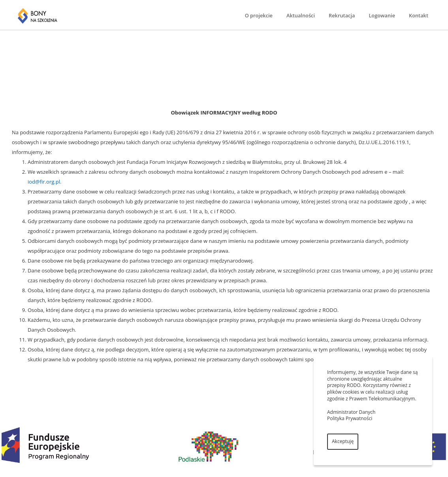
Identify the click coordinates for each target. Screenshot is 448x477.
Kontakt (419, 15)
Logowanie (382, 15)
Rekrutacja (342, 15)
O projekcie (259, 15)
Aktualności (301, 15)
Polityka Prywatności (350, 418)
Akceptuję (343, 441)
